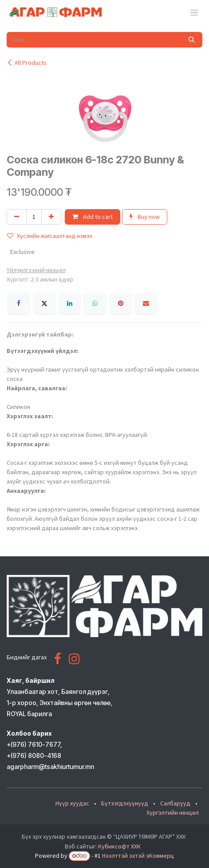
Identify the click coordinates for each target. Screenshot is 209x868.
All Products (27, 63)
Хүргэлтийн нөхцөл (173, 813)
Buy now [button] (145, 217)
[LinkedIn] (70, 303)
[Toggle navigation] (194, 12)
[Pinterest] (121, 303)
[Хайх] (192, 40)
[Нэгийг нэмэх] (51, 217)
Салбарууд (175, 803)
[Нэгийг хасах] (17, 217)
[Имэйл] (146, 303)
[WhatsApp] (95, 303)
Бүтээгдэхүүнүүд (125, 803)
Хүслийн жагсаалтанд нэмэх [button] (50, 236)
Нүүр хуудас (72, 803)
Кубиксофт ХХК (119, 846)
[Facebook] (19, 303)
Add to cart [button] (93, 217)
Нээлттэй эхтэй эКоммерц (138, 856)
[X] (44, 303)
